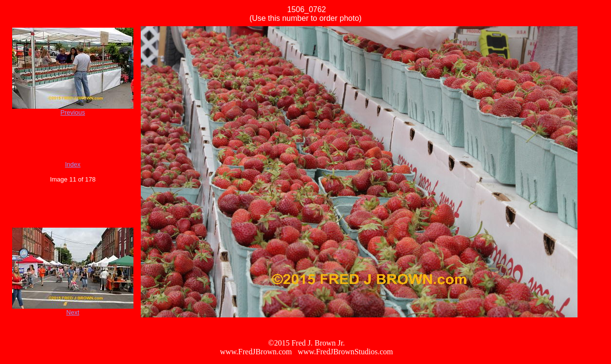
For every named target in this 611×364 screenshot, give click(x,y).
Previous (73, 112)
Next (73, 312)
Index (73, 164)
